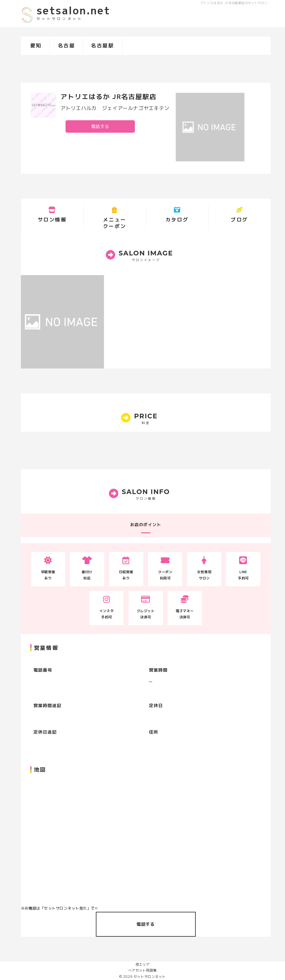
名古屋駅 (102, 45)
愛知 (36, 45)
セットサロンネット (150, 977)
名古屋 (66, 45)
